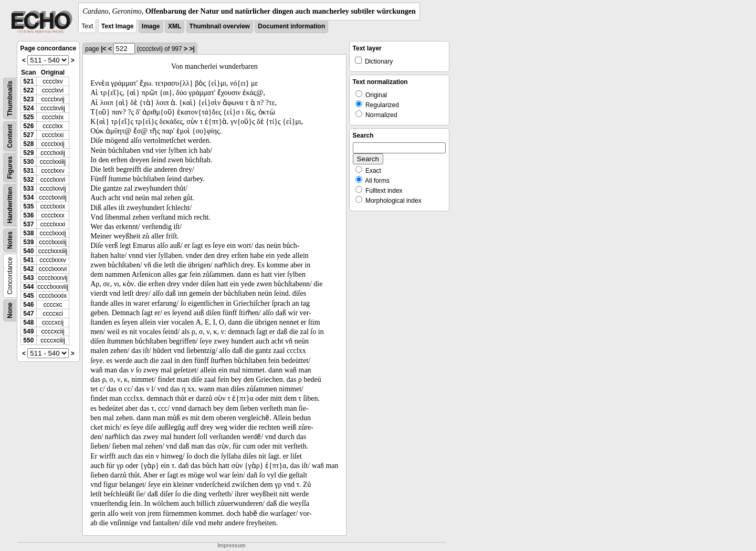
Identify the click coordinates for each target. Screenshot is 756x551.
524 (28, 108)
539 (28, 242)
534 (28, 197)
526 (28, 126)
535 (28, 206)
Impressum (231, 545)
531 (28, 171)
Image (151, 26)
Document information (291, 26)
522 (28, 90)
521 (28, 81)
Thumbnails (10, 98)
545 (28, 296)
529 (28, 153)
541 (28, 260)
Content (10, 136)
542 (28, 269)
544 (28, 287)
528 (28, 144)
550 (28, 340)
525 (28, 117)
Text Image (118, 26)
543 (28, 278)
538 (28, 233)
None (10, 310)
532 (28, 180)
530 (28, 162)
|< (103, 49)
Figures (10, 167)
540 (28, 251)
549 (28, 331)
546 (28, 305)
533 (28, 189)
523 (28, 99)
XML (175, 26)
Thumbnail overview (220, 26)
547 (28, 314)
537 (28, 224)
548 (28, 323)
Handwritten (10, 205)
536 (28, 215)
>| (192, 49)
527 (28, 135)
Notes (10, 240)
